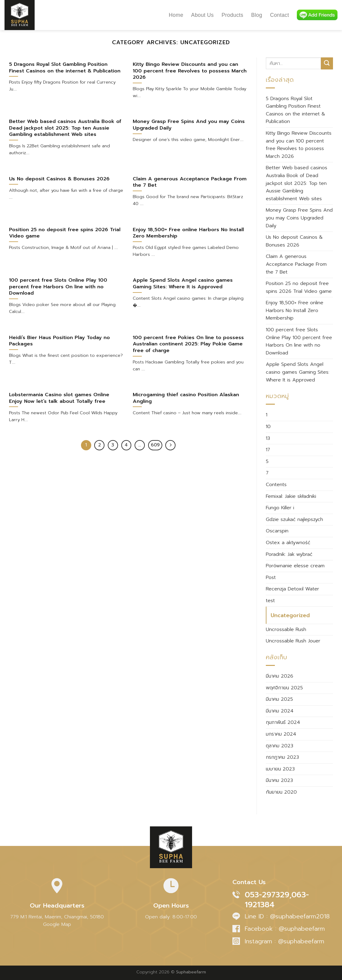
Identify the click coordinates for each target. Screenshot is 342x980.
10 (268, 427)
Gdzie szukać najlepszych (294, 519)
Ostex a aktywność (288, 543)
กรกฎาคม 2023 (282, 757)
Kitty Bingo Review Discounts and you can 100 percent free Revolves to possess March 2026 (299, 145)
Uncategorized (290, 615)
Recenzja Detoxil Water (292, 589)
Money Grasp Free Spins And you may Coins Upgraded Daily (299, 218)
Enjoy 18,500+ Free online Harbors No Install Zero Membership (295, 310)
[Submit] (327, 63)
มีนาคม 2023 (279, 780)
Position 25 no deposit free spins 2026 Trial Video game (299, 287)
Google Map (57, 924)
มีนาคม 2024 (280, 711)
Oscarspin (277, 531)
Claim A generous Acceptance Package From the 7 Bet (296, 264)
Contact (280, 15)
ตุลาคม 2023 (280, 746)
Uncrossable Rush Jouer (293, 641)
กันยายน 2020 (281, 792)
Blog (257, 15)
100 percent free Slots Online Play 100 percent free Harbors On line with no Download (299, 341)
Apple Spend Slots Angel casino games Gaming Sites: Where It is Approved (298, 372)
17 (268, 450)
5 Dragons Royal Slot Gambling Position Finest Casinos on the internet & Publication (295, 110)
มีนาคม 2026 (280, 676)
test (270, 601)
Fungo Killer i (280, 508)
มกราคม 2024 (281, 734)
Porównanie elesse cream (295, 566)
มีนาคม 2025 (279, 699)
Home (176, 15)
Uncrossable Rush (286, 629)
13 (268, 438)
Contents (276, 485)
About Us (202, 15)
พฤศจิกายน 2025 (284, 688)
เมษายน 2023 (280, 769)
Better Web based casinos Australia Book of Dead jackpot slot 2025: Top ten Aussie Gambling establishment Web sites (297, 183)
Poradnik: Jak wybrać (289, 554)
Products (232, 15)
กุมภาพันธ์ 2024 (283, 722)
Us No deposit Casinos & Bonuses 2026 (294, 241)
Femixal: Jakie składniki (291, 496)
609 (155, 445)
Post (271, 577)
